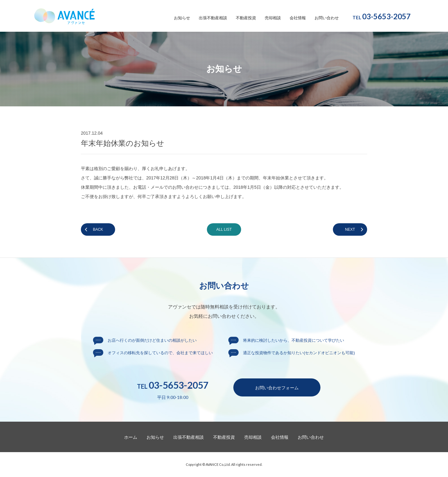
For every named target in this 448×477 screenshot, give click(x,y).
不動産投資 (246, 18)
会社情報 (298, 18)
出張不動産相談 (213, 18)
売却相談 (273, 18)
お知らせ (182, 18)
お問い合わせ (327, 18)
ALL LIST (224, 229)
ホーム (131, 437)
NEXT (350, 229)
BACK (98, 229)
